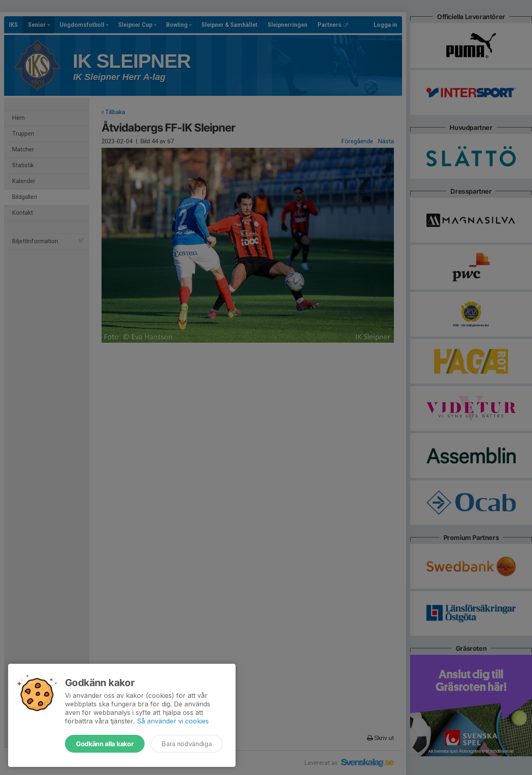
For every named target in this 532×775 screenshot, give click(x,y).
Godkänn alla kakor (105, 744)
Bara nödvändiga (187, 744)
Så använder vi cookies (173, 721)
